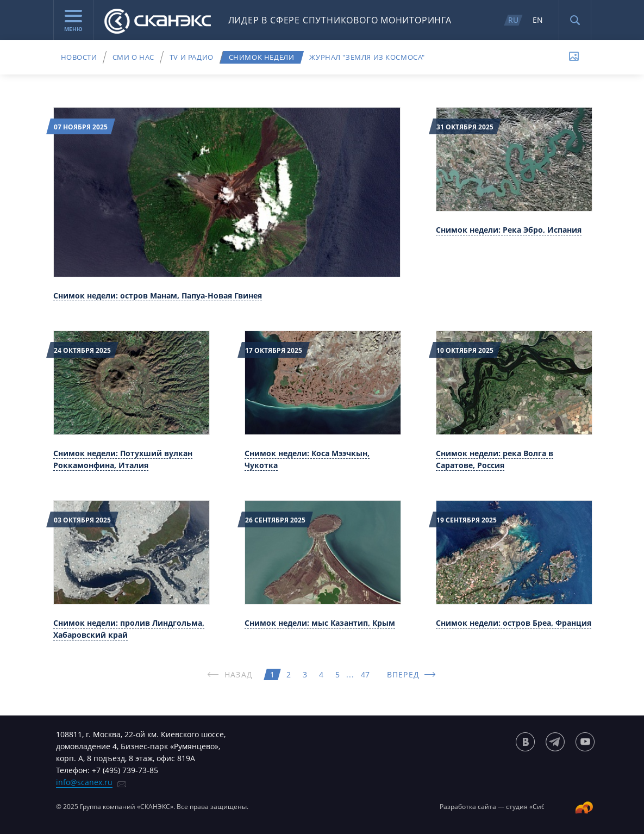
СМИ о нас (133, 57)
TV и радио (192, 57)
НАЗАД (239, 674)
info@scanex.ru (84, 782)
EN (538, 20)
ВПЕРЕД (403, 674)
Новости (79, 57)
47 (365, 674)
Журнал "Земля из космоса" (367, 57)
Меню (73, 21)
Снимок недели (262, 57)
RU (513, 20)
